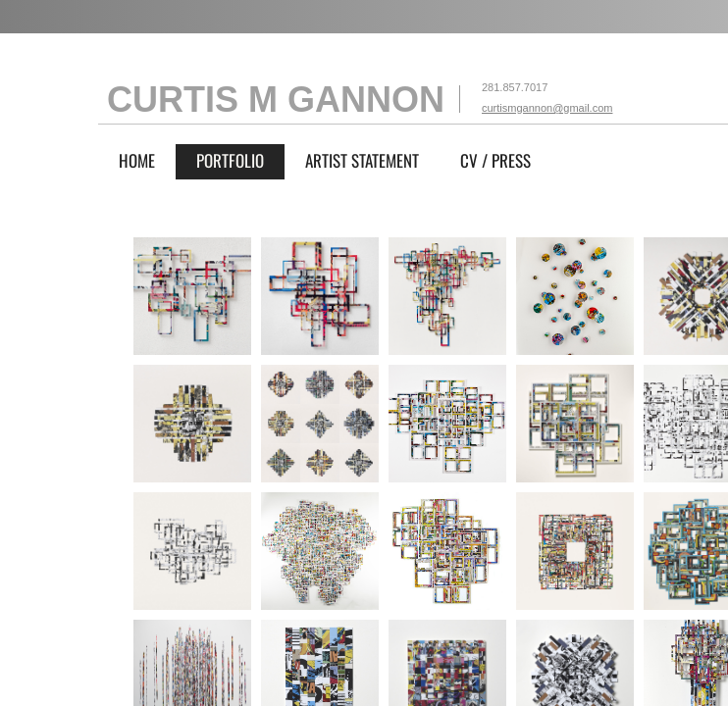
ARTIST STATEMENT (362, 160)
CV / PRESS (495, 160)
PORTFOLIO (230, 160)
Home (137, 160)
